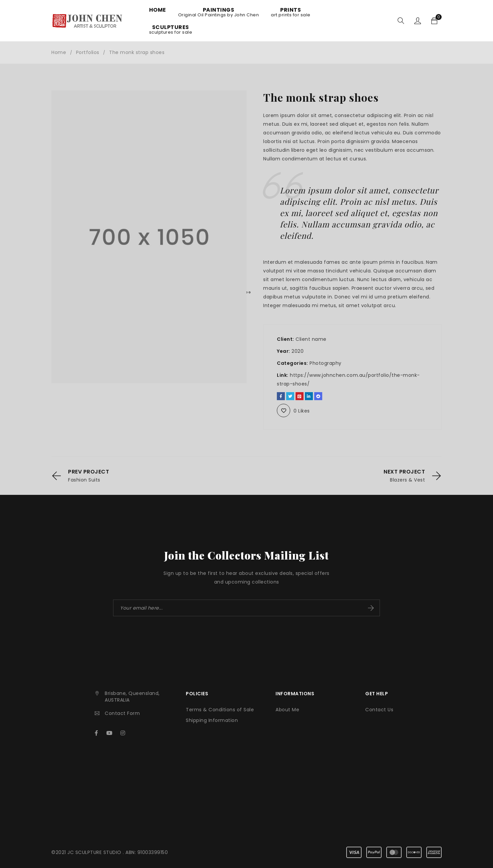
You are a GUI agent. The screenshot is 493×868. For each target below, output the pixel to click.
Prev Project (89, 472)
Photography (326, 363)
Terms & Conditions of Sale (220, 710)
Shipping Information (212, 720)
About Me (287, 710)
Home (59, 52)
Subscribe (371, 608)
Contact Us (379, 710)
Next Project (404, 472)
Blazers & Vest (407, 480)
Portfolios (88, 52)
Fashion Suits (84, 480)
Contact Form (122, 713)
